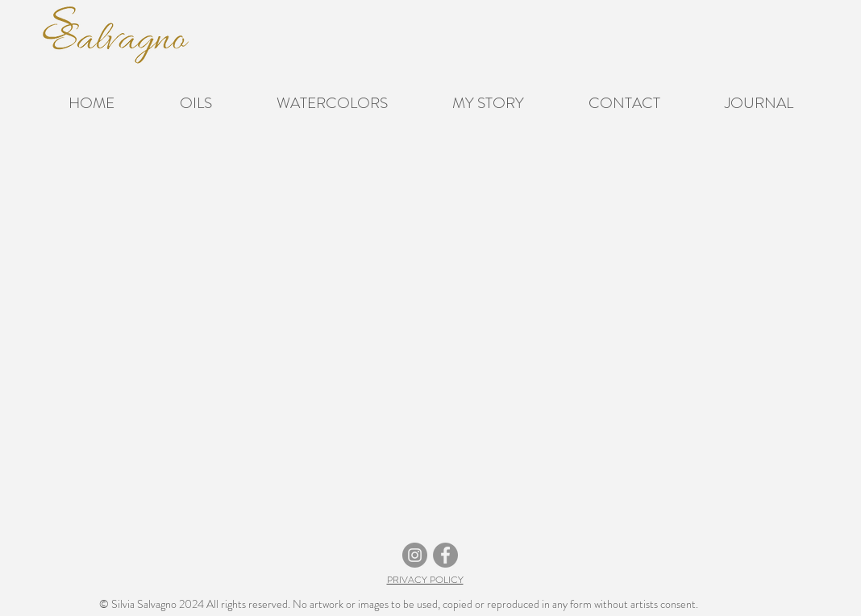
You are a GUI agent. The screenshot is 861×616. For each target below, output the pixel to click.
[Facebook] (445, 555)
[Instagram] (415, 555)
